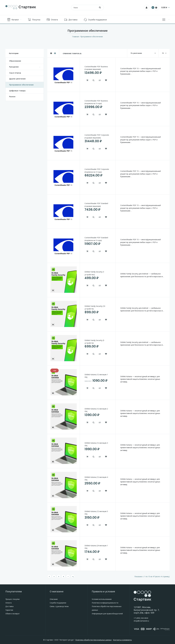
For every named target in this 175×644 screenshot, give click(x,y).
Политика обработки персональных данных (93, 640)
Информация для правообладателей (107, 614)
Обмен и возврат (13, 614)
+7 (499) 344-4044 (141, 618)
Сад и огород (15, 73)
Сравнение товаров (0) (72, 54)
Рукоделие (14, 67)
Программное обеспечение (92, 37)
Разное (12, 97)
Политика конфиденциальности (105, 603)
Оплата (8, 603)
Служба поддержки (58, 603)
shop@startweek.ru (141, 621)
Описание (54, 599)
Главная (76, 37)
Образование (15, 61)
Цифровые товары (17, 91)
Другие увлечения (17, 79)
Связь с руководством (59, 606)
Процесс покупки (12, 599)
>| (73, 576)
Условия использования (102, 599)
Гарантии (9, 610)
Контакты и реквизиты (122, 640)
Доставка (9, 606)
